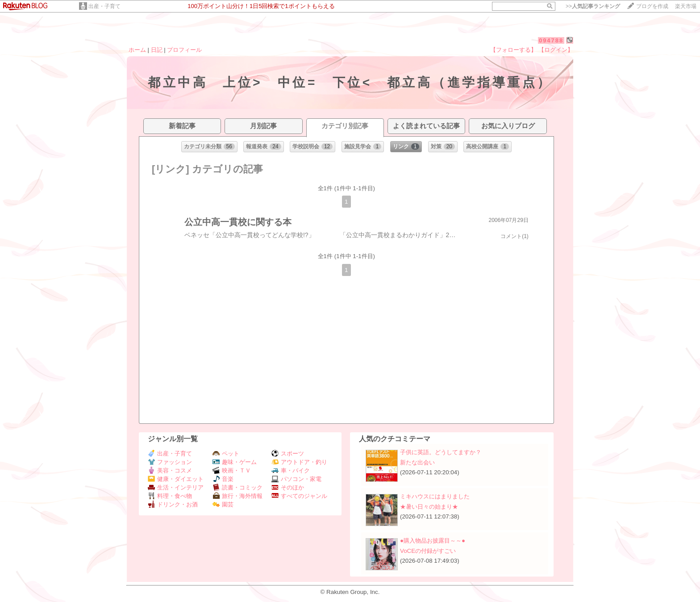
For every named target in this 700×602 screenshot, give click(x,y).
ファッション (170, 462)
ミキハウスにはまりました (435, 496)
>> (593, 6)
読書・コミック (237, 487)
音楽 (223, 479)
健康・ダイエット (176, 479)
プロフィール (184, 50)
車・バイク (291, 470)
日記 (157, 50)
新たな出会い (417, 462)
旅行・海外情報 (237, 496)
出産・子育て (104, 6)
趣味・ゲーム (235, 462)
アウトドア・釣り (299, 462)
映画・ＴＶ (232, 470)
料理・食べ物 (170, 496)
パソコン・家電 (296, 479)
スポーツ (288, 454)
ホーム (137, 50)
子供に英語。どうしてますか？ (441, 452)
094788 (551, 40)
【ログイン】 (556, 50)
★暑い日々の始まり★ (429, 507)
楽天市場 (686, 6)
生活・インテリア (176, 487)
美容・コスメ (170, 470)
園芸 (223, 504)
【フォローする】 (513, 50)
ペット (226, 454)
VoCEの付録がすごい (428, 551)
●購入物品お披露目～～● (433, 541)
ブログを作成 (652, 6)
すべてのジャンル (299, 496)
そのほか (288, 487)
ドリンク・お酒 (173, 504)
